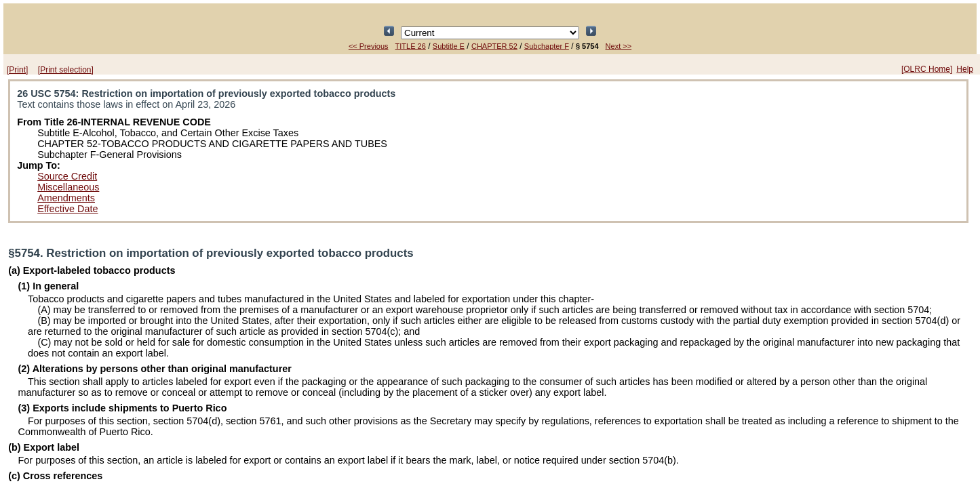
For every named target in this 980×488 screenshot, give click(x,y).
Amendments (66, 198)
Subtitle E (449, 46)
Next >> (619, 46)
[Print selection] (66, 70)
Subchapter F (547, 46)
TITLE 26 (411, 46)
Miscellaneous (68, 187)
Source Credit (67, 176)
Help (965, 69)
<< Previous (369, 46)
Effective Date (67, 209)
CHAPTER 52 (494, 46)
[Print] (17, 70)
